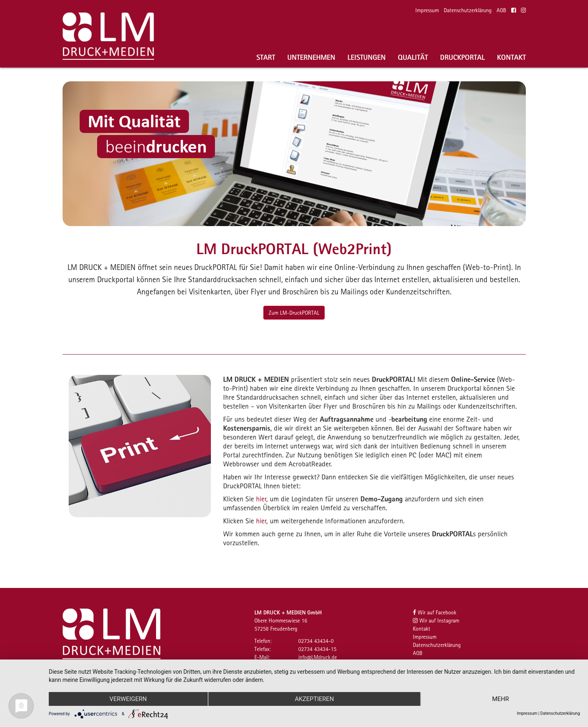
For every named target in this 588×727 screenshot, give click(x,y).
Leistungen (367, 57)
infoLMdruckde (318, 657)
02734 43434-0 (316, 641)
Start (266, 57)
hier (261, 499)
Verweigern (128, 699)
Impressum (427, 10)
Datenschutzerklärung (468, 10)
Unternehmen (311, 57)
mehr (501, 699)
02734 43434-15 (317, 649)
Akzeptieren (314, 699)
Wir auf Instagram (436, 620)
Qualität (413, 57)
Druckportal (462, 57)
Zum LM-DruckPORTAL (294, 313)
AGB (501, 10)
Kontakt (511, 57)
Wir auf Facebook (435, 612)
